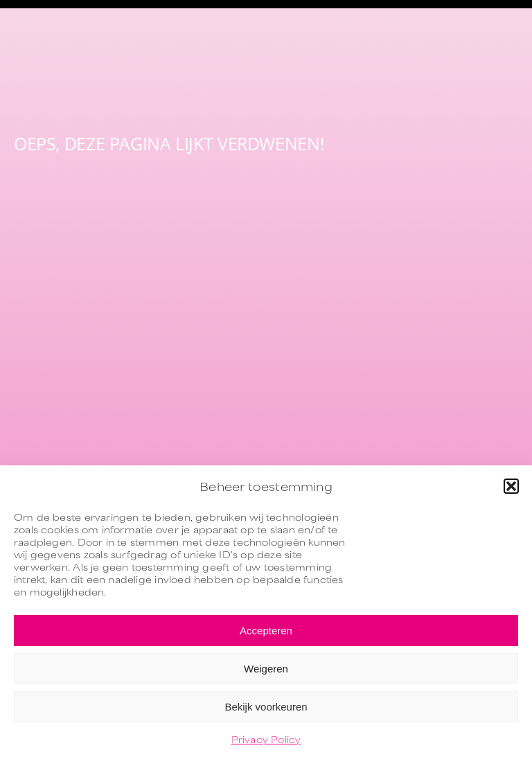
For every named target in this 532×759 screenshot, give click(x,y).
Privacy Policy (266, 739)
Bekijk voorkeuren (266, 707)
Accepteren (266, 631)
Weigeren (266, 669)
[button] (511, 486)
